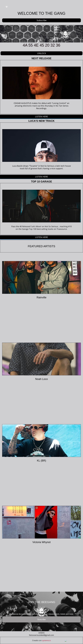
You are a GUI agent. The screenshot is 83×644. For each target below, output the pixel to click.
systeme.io (46, 640)
